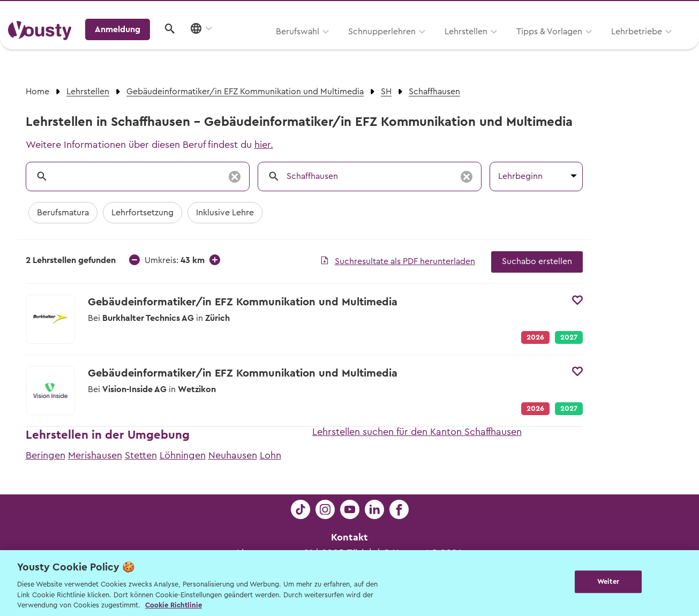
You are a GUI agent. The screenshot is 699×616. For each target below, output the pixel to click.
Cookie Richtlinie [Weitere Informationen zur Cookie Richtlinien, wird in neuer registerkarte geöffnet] (174, 605)
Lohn (270, 455)
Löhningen (183, 455)
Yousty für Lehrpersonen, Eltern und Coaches (492, 12)
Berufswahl (161, 47)
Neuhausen (233, 455)
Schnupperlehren (245, 47)
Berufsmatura (63, 213)
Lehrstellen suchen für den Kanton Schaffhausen (417, 432)
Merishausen (95, 455)
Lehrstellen (329, 47)
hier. (264, 145)
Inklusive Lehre (225, 213)
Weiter (608, 582)
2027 (569, 337)
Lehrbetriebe (500, 47)
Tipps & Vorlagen (413, 47)
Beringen (46, 455)
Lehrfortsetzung (142, 213)
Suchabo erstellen (537, 261)
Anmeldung (599, 46)
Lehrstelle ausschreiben (645, 12)
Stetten (141, 455)
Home (37, 92)
